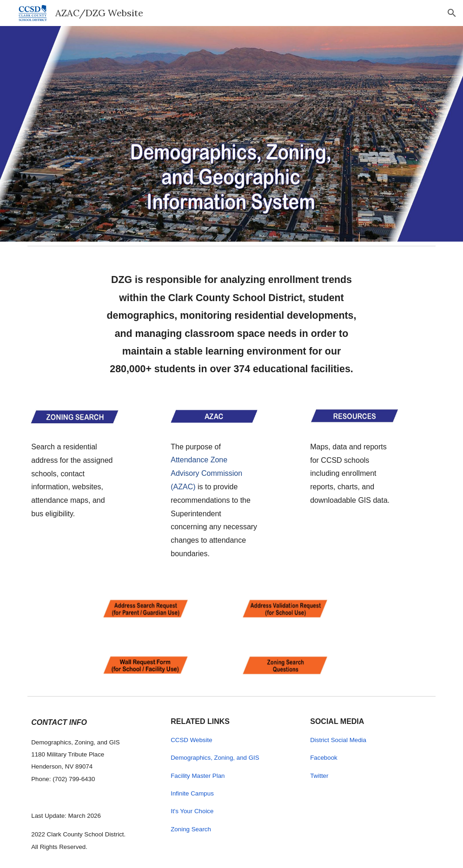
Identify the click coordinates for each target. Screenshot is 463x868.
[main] (231, 322)
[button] (452, 13)
